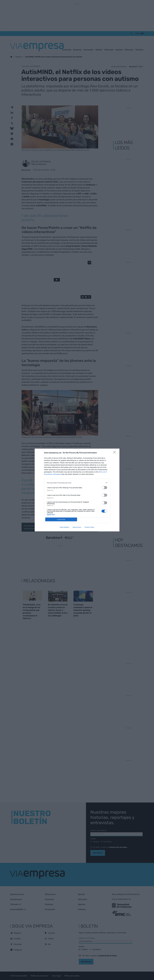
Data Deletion (65, 527)
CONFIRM (61, 519)
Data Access (77, 527)
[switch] (104, 488)
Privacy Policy (89, 527)
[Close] (115, 453)
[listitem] (77, 483)
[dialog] (77, 490)
